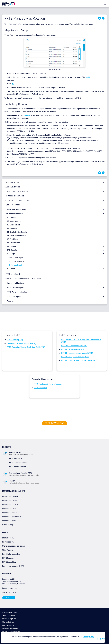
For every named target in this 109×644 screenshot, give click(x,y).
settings (27, 115)
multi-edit (89, 77)
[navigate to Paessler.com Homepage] (9, 4)
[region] (53, 637)
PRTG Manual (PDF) (15, 340)
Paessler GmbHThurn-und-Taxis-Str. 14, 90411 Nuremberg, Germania (14, 581)
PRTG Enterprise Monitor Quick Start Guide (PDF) (26, 347)
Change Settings (8, 622)
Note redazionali (8, 625)
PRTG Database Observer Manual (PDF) (77, 353)
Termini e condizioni (9, 615)
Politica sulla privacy (9, 619)
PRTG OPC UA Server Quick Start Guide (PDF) (79, 360)
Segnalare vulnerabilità (10, 628)
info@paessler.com (10, 588)
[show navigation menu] (105, 4)
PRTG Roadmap (40, 388)
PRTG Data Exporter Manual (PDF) (75, 357)
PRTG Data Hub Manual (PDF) (73, 349)
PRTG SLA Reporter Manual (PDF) (75, 346)
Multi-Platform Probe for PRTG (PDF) (21, 343)
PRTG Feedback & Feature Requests (48, 384)
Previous (100, 18)
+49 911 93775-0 (9, 593)
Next (103, 18)
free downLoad (55, 423)
